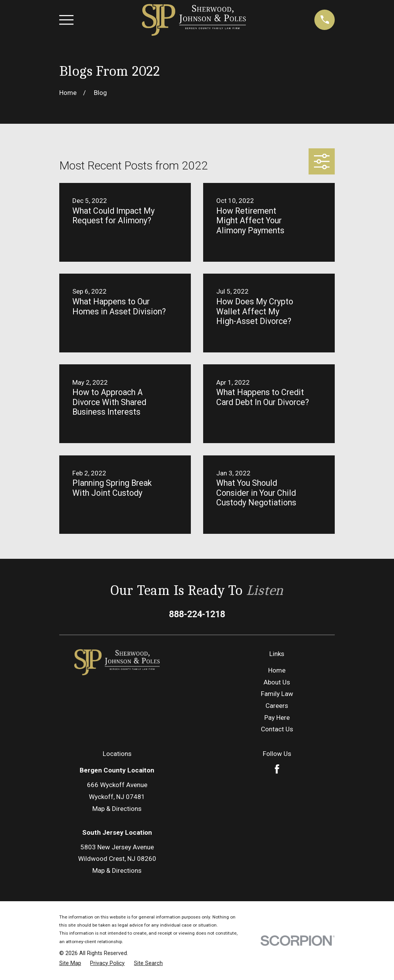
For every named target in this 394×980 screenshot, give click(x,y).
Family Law (277, 694)
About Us (277, 682)
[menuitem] (70, 963)
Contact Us (277, 729)
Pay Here (277, 718)
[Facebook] (277, 769)
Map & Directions (117, 809)
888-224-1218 (197, 614)
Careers (277, 706)
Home (277, 670)
